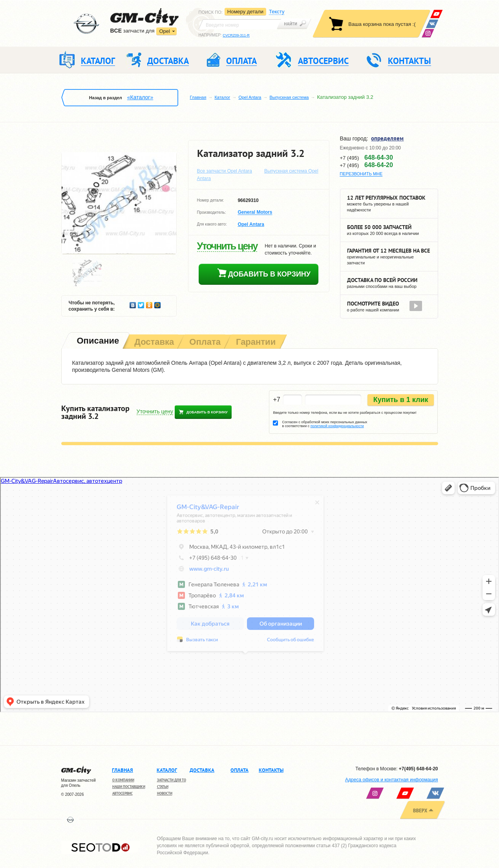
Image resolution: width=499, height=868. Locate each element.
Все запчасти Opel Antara (225, 171)
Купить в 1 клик (401, 400)
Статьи (163, 787)
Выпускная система (289, 97)
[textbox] (240, 24)
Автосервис (122, 793)
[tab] (97, 341)
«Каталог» (140, 97)
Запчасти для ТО (172, 780)
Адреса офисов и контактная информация (391, 780)
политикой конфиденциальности (337, 426)
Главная (198, 97)
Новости (165, 793)
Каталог (222, 97)
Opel (164, 31)
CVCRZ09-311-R (236, 35)
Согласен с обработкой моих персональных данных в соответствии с (324, 424)
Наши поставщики (129, 787)
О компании (123, 780)
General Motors (255, 213)
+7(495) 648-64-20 (419, 769)
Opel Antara (250, 97)
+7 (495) (366, 158)
